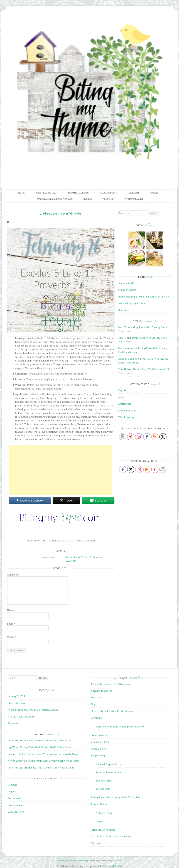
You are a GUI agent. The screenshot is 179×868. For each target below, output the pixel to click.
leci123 (122, 327)
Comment (14, 575)
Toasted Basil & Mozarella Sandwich (111, 836)
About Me (108, 199)
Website (12, 637)
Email (11, 624)
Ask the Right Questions (132, 303)
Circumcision (46, 557)
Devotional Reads (79, 193)
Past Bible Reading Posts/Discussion (75, 541)
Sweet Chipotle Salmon (109, 772)
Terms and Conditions (103, 830)
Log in (122, 397)
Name (11, 610)
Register (123, 390)
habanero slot (126, 348)
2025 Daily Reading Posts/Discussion (111, 684)
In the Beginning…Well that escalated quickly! (144, 296)
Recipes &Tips (99, 755)
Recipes (88, 199)
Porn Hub (124, 369)
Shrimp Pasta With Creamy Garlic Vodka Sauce (46, 740)
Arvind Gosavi (126, 359)
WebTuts (117, 861)
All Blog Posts (108, 193)
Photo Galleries (134, 199)
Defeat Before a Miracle (61, 213)
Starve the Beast (127, 290)
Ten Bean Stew (104, 781)
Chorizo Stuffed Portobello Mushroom (112, 711)
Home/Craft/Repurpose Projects (54, 199)
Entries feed (125, 404)
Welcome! (96, 843)
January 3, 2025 (127, 283)
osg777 (122, 338)
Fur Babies (134, 193)
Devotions (96, 718)
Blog (93, 704)
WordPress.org (126, 417)
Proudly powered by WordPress (72, 861)
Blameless (124, 310)
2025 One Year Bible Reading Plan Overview (120, 726)
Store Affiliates (99, 804)
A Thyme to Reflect (101, 691)
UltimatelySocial (113, 866)
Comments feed (127, 410)
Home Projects (99, 735)
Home (21, 193)
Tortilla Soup (103, 789)
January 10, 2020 (100, 742)
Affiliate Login (104, 813)
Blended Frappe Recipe (109, 764)
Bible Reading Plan (46, 193)
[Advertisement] (61, 470)
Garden (155, 193)
